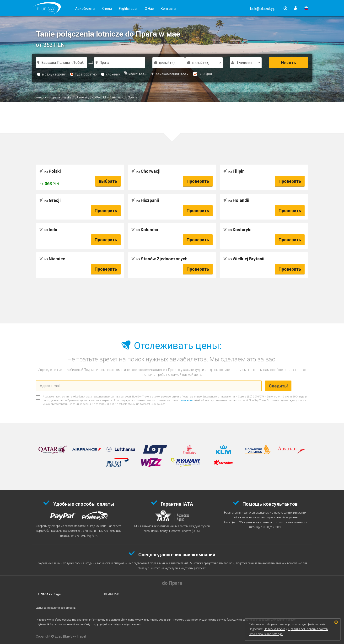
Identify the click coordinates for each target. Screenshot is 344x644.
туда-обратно (83, 74)
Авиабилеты (85, 9)
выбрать (108, 181)
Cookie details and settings (266, 634)
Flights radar (128, 9)
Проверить (198, 181)
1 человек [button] (244, 63)
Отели (107, 9)
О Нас (149, 9)
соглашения (186, 400)
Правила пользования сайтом (308, 629)
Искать (288, 63)
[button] (263, 9)
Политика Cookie (274, 629)
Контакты (168, 9)
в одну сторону (51, 74)
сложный (111, 74)
